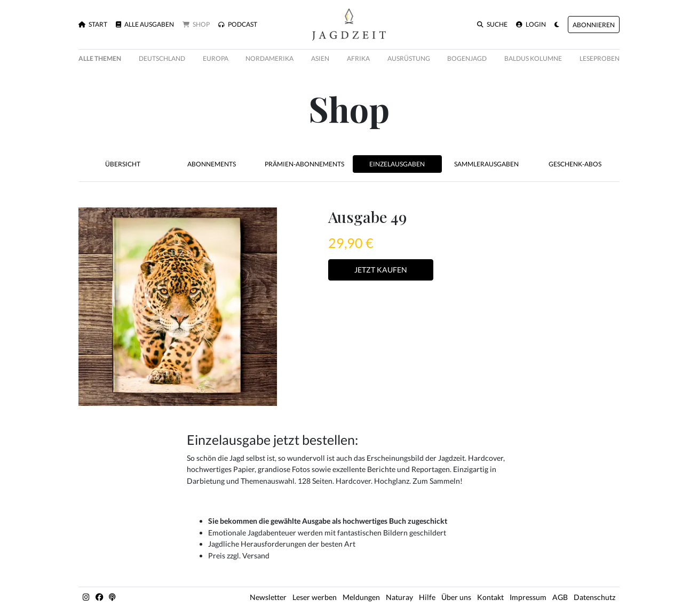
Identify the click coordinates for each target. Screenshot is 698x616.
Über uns (456, 597)
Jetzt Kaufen (381, 270)
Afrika (358, 58)
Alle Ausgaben (145, 25)
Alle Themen (100, 58)
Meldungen (361, 597)
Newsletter (268, 597)
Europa (216, 58)
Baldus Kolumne (533, 58)
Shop (196, 25)
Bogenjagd (467, 58)
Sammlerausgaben (486, 164)
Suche (492, 25)
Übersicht (123, 164)
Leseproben (600, 58)
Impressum (528, 597)
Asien (320, 58)
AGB (560, 597)
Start (93, 25)
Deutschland (162, 58)
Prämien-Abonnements (304, 164)
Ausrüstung (409, 58)
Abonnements (212, 164)
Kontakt (490, 597)
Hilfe (427, 597)
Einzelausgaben (397, 164)
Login (531, 25)
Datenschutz (594, 597)
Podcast (238, 25)
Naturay (399, 597)
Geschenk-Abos (575, 164)
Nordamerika (269, 58)
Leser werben (315, 597)
